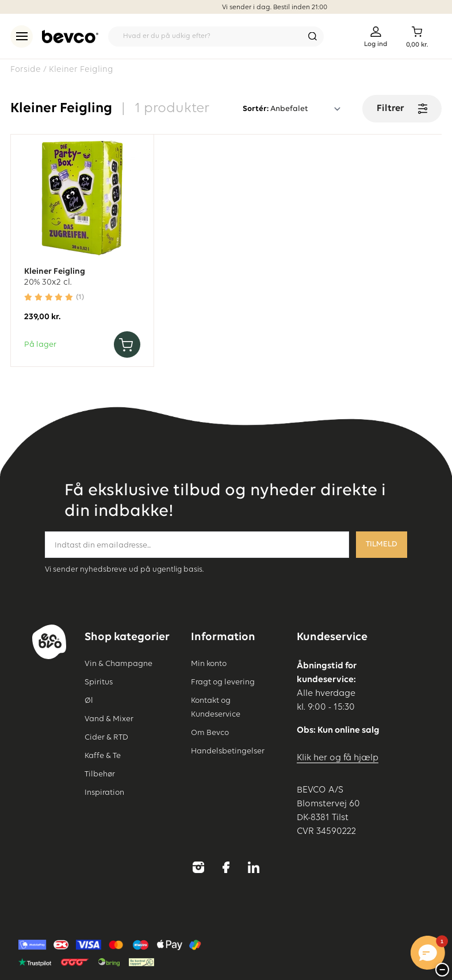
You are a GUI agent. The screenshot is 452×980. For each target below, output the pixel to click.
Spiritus (99, 682)
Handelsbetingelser (228, 751)
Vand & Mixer (109, 719)
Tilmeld (382, 544)
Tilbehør (100, 774)
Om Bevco (210, 733)
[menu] (22, 37)
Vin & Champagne (118, 664)
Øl (89, 700)
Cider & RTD (106, 737)
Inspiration (104, 793)
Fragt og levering (223, 682)
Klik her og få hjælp (338, 758)
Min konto (209, 664)
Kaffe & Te (103, 756)
